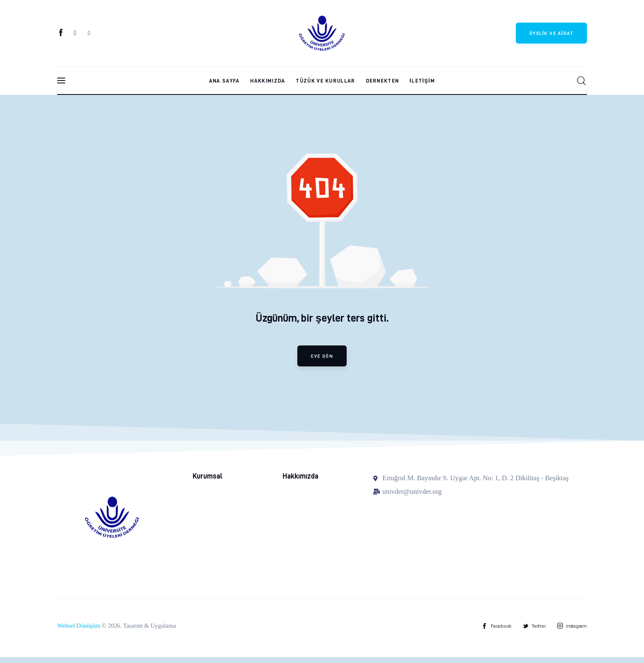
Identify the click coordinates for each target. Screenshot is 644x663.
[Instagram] (89, 34)
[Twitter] (75, 34)
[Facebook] (61, 34)
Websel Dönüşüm (79, 632)
